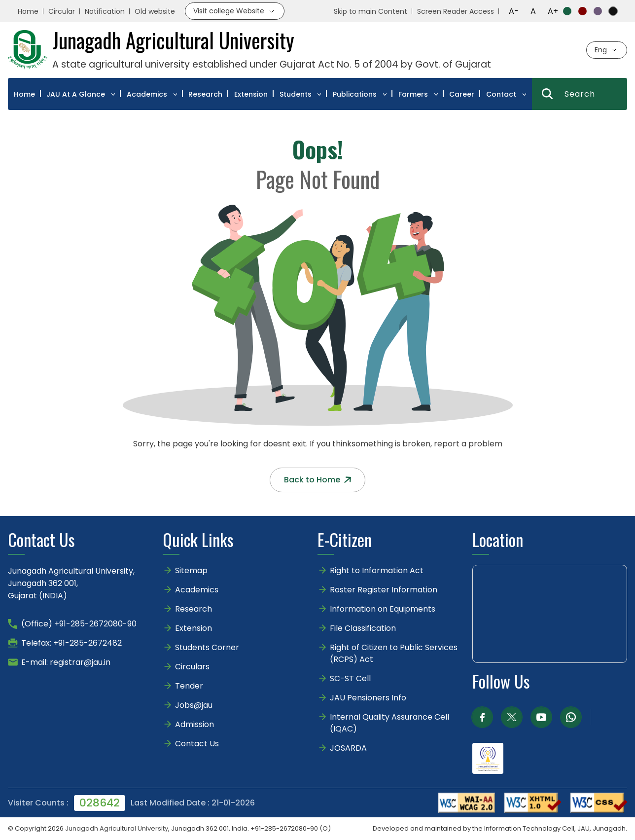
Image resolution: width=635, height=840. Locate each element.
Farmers (413, 94)
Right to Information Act (377, 570)
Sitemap (191, 570)
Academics (147, 94)
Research (205, 94)
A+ (553, 11)
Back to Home (317, 480)
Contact (501, 94)
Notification (105, 11)
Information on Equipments (383, 609)
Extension (251, 94)
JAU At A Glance (76, 94)
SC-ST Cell (350, 678)
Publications (355, 94)
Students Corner (207, 647)
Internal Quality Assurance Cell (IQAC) (389, 723)
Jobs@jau (194, 705)
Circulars (192, 667)
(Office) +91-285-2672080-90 (79, 624)
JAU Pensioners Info (368, 698)
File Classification (363, 628)
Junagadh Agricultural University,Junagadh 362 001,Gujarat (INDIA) (71, 583)
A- (514, 11)
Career (462, 94)
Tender (189, 686)
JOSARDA (349, 748)
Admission (194, 724)
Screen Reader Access (456, 11)
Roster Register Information (384, 590)
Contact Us (197, 744)
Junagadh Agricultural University (117, 828)
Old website (155, 11)
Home (28, 11)
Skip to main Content (370, 11)
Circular (62, 11)
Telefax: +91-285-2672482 (71, 643)
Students (296, 94)
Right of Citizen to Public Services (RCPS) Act (394, 653)
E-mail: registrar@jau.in (66, 662)
